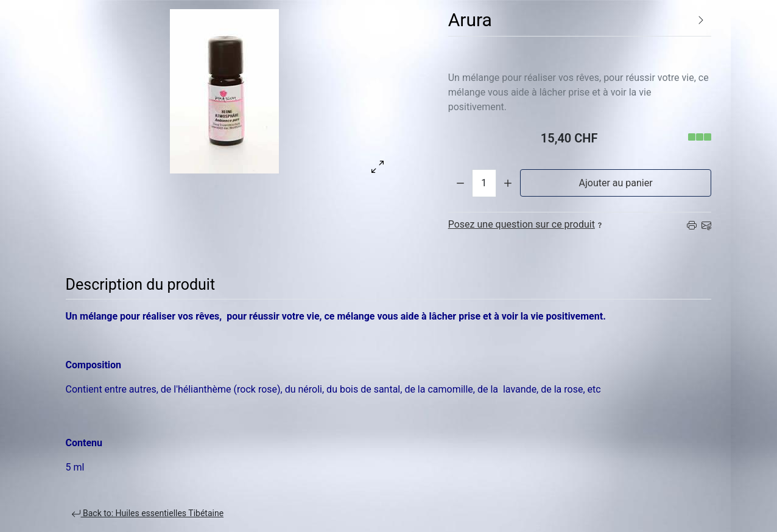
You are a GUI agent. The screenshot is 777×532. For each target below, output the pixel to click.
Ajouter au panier (615, 183)
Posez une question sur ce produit (526, 224)
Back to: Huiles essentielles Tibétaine (148, 513)
